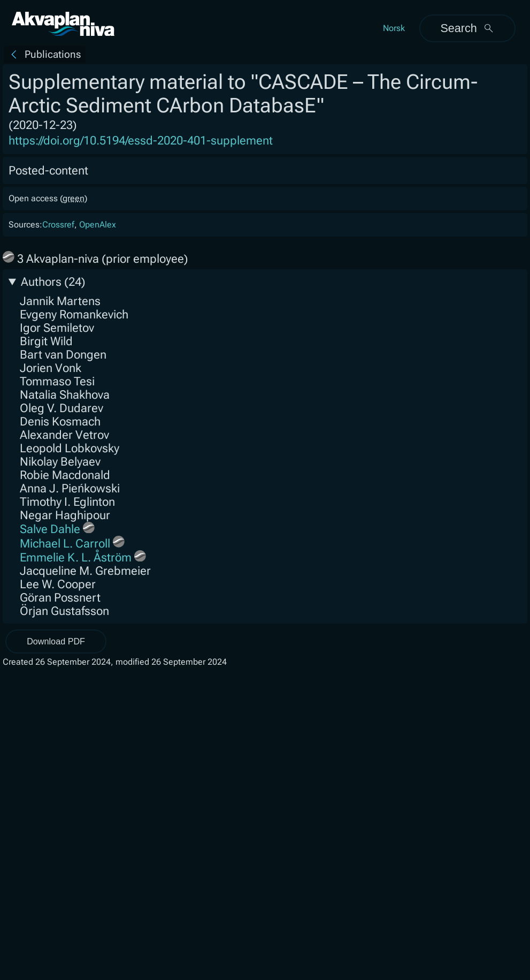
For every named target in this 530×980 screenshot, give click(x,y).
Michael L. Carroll (65, 544)
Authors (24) (53, 282)
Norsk (394, 28)
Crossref (58, 225)
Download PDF (56, 641)
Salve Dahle (50, 529)
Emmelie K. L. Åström (76, 557)
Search (467, 28)
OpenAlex (98, 225)
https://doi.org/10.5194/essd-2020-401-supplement (141, 140)
